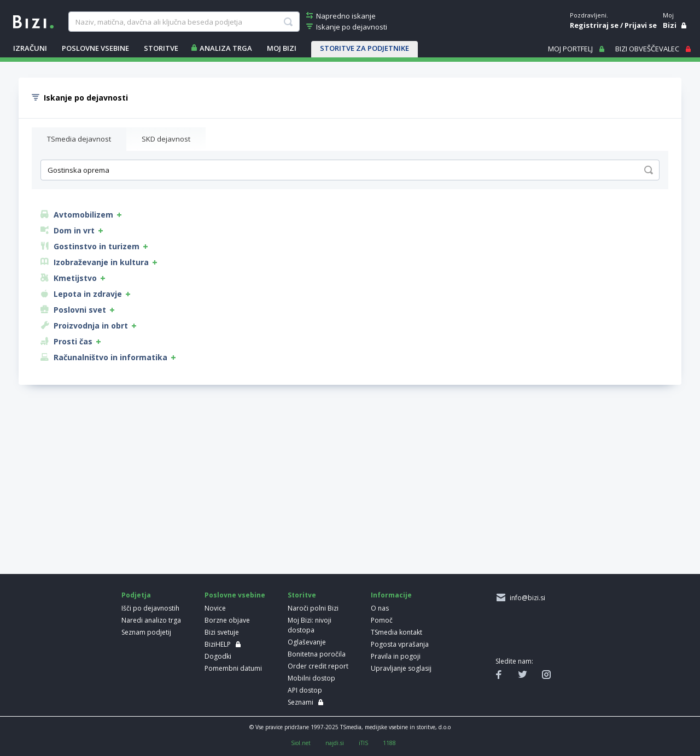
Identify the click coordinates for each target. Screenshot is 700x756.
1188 (389, 743)
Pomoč (382, 620)
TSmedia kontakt (396, 632)
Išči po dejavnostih (150, 608)
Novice (215, 608)
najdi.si (335, 743)
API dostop (305, 690)
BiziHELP (218, 644)
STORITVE (161, 48)
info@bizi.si (526, 598)
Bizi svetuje (222, 632)
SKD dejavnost (166, 139)
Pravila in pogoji (396, 656)
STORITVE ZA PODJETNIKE (364, 48)
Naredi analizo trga (151, 620)
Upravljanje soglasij (401, 668)
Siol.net (301, 743)
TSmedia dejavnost (79, 139)
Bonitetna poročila (317, 654)
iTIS (363, 743)
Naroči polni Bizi (313, 608)
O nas (380, 608)
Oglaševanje (307, 642)
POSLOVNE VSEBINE (95, 48)
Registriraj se (594, 25)
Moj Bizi (282, 48)
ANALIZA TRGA (226, 48)
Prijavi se (641, 25)
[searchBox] (184, 22)
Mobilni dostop (311, 678)
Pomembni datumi (233, 668)
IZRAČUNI (30, 48)
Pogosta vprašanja (400, 644)
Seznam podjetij (146, 632)
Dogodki (218, 656)
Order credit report (318, 666)
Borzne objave (227, 620)
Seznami (301, 702)
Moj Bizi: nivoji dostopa (310, 625)
